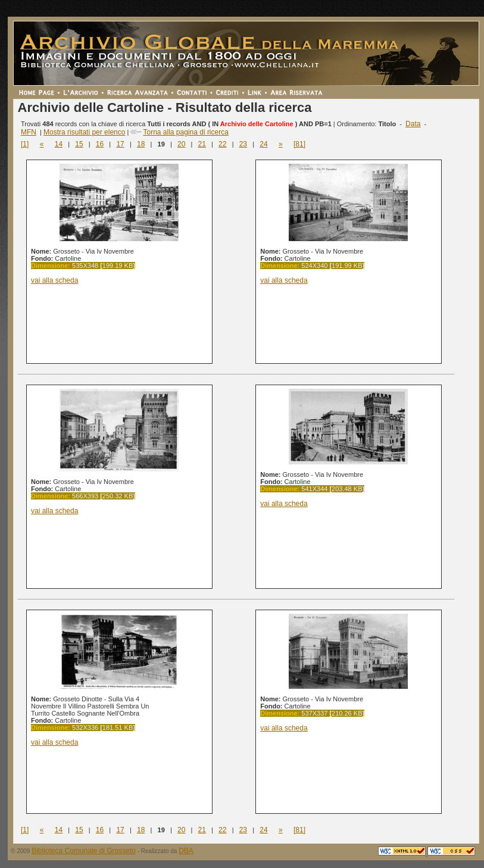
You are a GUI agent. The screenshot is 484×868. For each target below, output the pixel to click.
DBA (186, 851)
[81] (299, 144)
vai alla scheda (54, 280)
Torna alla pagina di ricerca (185, 132)
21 (202, 144)
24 (263, 144)
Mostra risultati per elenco (84, 132)
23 (243, 144)
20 (181, 144)
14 (59, 144)
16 (100, 144)
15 (79, 144)
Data (413, 124)
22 (222, 144)
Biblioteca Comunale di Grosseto (84, 851)
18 (141, 144)
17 (120, 144)
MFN (29, 132)
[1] (25, 144)
